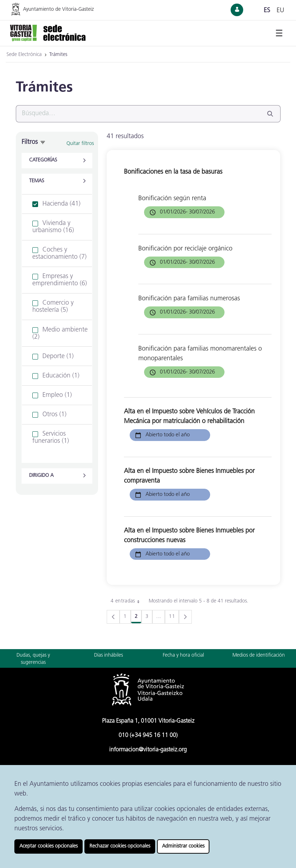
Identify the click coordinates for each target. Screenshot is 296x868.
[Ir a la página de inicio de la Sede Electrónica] (48, 32)
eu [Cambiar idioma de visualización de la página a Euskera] (280, 11)
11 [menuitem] (174, 618)
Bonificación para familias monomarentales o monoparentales (200, 354)
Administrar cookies (183, 846)
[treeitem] (57, 204)
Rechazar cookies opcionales (120, 846)
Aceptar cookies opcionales (48, 846)
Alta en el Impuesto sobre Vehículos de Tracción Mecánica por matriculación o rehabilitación (189, 417)
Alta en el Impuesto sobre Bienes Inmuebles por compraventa (189, 476)
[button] (57, 161)
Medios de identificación (259, 655)
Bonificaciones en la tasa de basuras (173, 172)
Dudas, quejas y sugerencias (33, 659)
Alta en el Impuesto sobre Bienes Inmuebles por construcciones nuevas (189, 536)
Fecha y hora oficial (183, 655)
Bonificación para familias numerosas (189, 299)
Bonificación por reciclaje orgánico (185, 249)
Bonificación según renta (172, 199)
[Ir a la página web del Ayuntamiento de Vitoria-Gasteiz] (60, 9)
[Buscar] (139, 114)
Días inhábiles (108, 655)
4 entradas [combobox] (128, 601)
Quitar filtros (80, 144)
